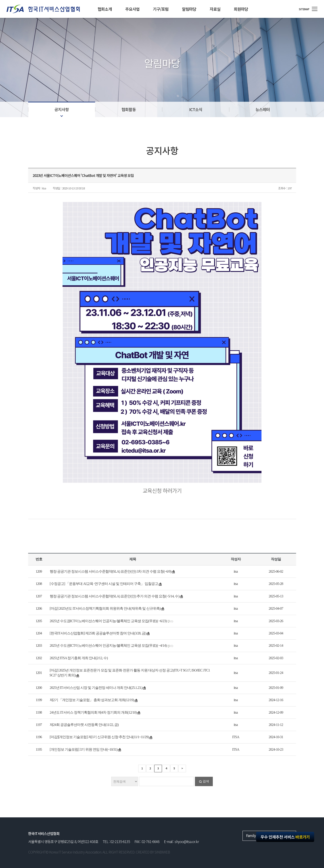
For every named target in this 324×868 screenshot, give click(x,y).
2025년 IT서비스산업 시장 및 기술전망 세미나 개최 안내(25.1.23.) (96, 688)
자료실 (215, 9)
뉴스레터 (263, 109)
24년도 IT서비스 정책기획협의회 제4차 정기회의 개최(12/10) (93, 712)
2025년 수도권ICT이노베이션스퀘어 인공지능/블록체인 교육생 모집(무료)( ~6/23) (108, 621)
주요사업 (132, 9)
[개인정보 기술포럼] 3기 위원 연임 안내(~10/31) (84, 749)
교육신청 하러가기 (162, 490)
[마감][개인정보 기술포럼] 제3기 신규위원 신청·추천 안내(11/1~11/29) (99, 737)
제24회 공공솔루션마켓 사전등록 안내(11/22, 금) (84, 725)
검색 (206, 781)
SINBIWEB (162, 852)
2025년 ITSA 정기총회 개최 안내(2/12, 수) (79, 658)
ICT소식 (196, 109)
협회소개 (105, 9)
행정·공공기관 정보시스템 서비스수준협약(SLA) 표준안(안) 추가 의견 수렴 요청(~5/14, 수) (115, 596)
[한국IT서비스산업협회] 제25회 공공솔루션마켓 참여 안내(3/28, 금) (98, 633)
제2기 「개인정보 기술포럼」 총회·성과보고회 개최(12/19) (92, 700)
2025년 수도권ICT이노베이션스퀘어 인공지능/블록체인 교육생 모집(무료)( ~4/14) (108, 645)
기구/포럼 (161, 9)
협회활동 (129, 109)
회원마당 (241, 9)
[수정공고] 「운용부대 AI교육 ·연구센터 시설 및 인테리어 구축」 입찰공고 (104, 584)
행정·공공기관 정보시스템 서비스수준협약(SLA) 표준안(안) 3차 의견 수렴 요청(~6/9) (111, 571)
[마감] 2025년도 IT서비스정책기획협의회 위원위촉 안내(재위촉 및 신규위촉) (105, 608)
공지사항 (62, 109)
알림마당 (189, 9)
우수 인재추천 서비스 (285, 837)
